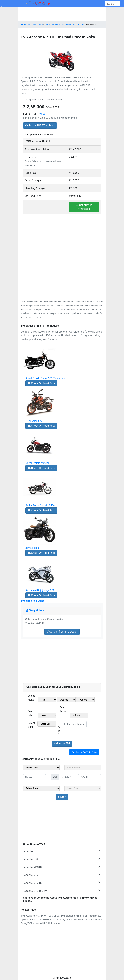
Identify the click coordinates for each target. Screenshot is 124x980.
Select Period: (63, 711)
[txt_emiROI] (74, 724)
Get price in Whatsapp (84, 207)
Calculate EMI (62, 743)
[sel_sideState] (41, 788)
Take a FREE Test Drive (40, 125)
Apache (62, 851)
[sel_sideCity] (83, 788)
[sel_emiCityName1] (47, 715)
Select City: (31, 713)
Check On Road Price (41, 383)
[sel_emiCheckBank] (47, 724)
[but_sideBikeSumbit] (62, 797)
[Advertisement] (62, 237)
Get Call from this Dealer (62, 632)
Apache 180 (62, 859)
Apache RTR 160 (62, 883)
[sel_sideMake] (41, 768)
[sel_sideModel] (83, 768)
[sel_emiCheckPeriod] (79, 715)
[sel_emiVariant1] (86, 700)
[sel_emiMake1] (47, 700)
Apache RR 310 (62, 867)
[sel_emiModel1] (66, 700)
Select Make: (31, 698)
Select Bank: (31, 725)
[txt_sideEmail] (90, 777)
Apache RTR (62, 875)
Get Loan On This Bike (84, 752)
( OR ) (59, 729)
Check (42, 114)
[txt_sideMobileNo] (66, 777)
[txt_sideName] (34, 777)
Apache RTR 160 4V (62, 891)
